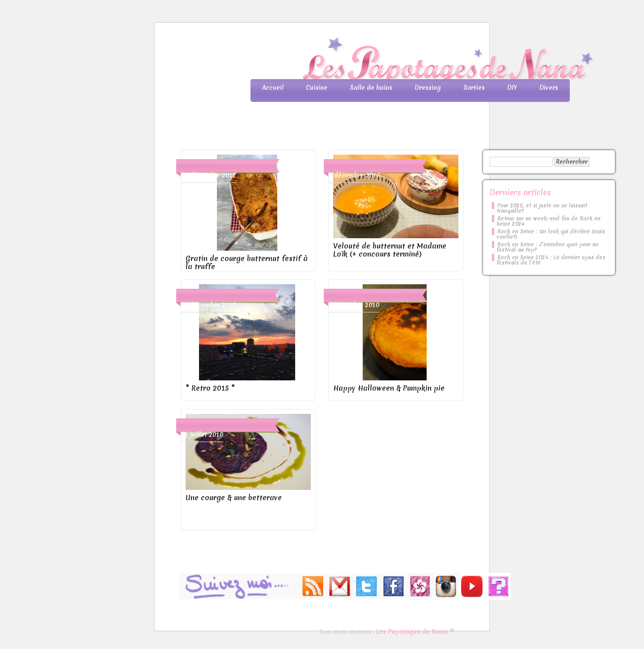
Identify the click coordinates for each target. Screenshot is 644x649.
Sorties (474, 88)
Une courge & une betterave (234, 497)
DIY (512, 88)
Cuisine (317, 88)
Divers (549, 88)
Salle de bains (371, 88)
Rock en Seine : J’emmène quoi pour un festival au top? (547, 247)
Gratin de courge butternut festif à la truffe (247, 262)
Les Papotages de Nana (381, 61)
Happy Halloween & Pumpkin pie (389, 388)
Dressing (428, 88)
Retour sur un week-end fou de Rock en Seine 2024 (549, 221)
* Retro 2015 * (210, 388)
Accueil (273, 88)
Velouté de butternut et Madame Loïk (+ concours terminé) (390, 250)
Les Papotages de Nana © (415, 632)
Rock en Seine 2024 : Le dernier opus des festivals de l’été (551, 260)
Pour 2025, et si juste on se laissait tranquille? (542, 208)
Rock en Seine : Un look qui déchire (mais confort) (551, 234)
